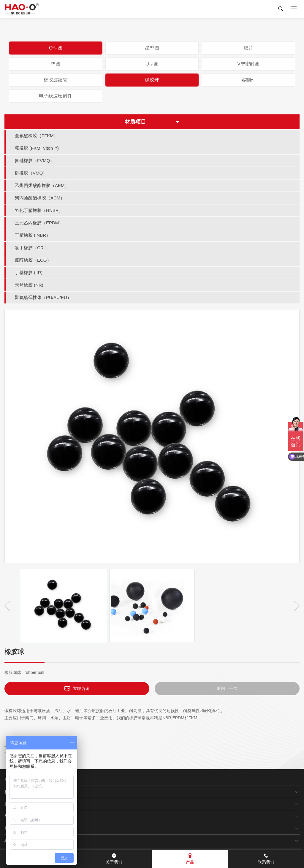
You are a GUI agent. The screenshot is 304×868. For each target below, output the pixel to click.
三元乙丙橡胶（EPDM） (39, 223)
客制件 (248, 80)
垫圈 (56, 64)
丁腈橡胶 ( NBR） (33, 235)
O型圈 (56, 48)
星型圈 (152, 48)
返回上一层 (227, 688)
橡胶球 (152, 80)
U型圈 (152, 64)
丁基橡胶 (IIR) (29, 272)
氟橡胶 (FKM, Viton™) (37, 148)
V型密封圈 (248, 64)
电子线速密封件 (56, 96)
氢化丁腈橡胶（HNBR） (39, 210)
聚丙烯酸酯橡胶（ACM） (40, 198)
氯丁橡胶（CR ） (32, 248)
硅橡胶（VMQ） (31, 173)
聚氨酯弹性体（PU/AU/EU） (43, 297)
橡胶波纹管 (56, 80)
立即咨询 (77, 689)
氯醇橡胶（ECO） (33, 260)
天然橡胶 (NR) (29, 285)
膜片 (248, 48)
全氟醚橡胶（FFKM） (37, 136)
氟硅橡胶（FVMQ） (35, 160)
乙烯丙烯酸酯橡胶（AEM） (42, 185)
